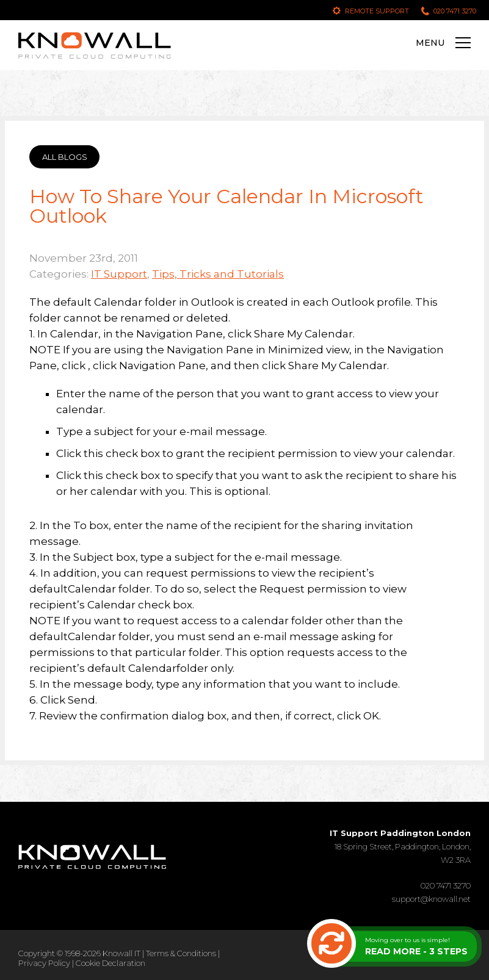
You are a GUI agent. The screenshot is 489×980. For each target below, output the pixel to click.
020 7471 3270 (455, 11)
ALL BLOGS (65, 157)
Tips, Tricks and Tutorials (218, 274)
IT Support (119, 274)
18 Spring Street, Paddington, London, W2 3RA (400, 846)
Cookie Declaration (110, 963)
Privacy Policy (44, 963)
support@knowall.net (431, 899)
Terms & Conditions (181, 953)
